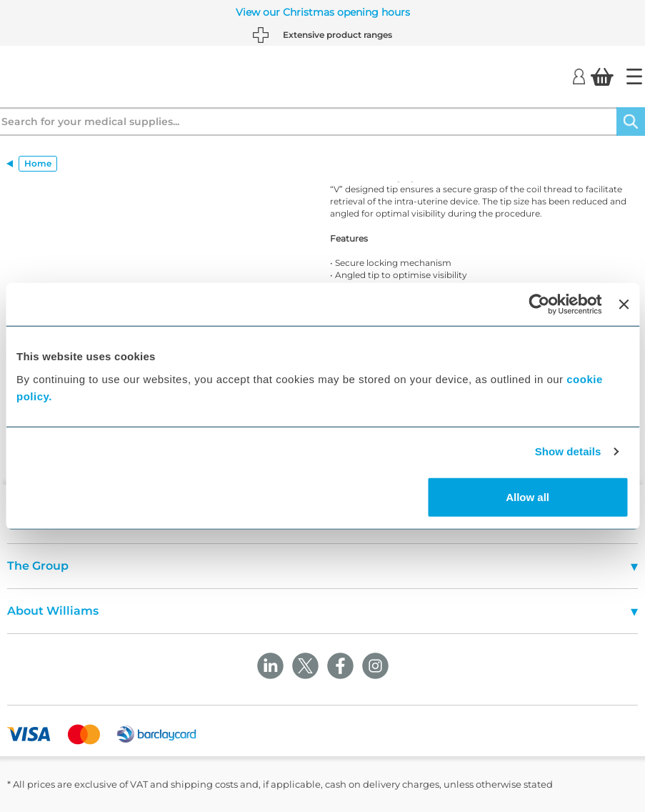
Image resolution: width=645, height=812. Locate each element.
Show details (568, 451)
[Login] (579, 76)
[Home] (634, 76)
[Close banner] (624, 304)
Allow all (527, 496)
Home (38, 163)
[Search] (631, 122)
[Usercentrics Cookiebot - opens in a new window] (540, 304)
